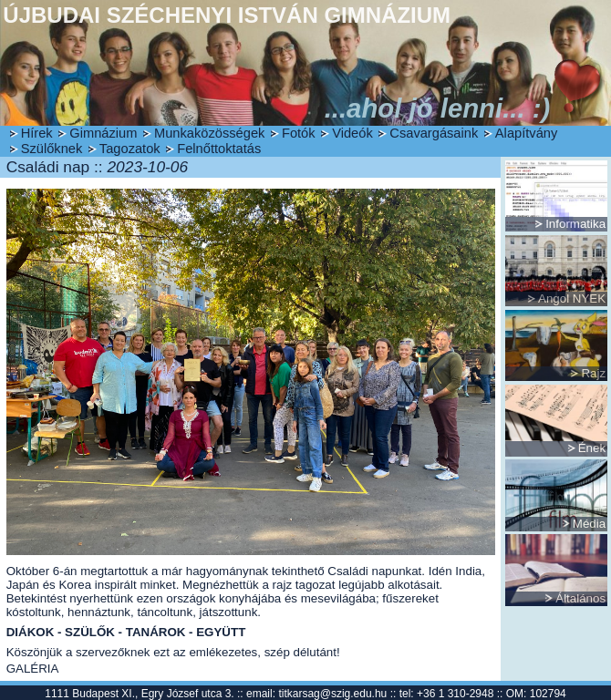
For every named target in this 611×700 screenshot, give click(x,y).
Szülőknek (52, 149)
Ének (592, 448)
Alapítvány (526, 133)
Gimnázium (103, 133)
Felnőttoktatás (219, 149)
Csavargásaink (434, 133)
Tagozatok (130, 149)
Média (589, 524)
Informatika (575, 224)
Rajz (593, 373)
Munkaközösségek (209, 133)
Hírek (37, 133)
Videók (352, 133)
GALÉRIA (33, 669)
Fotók (299, 133)
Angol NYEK (572, 299)
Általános (580, 598)
